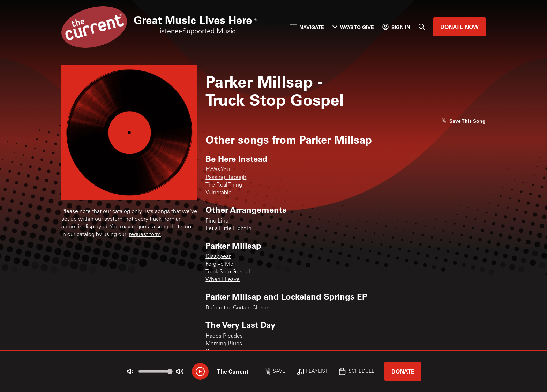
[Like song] (463, 121)
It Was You (218, 170)
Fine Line (217, 221)
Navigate (307, 27)
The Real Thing (224, 185)
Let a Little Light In (228, 229)
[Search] (422, 27)
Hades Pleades (224, 336)
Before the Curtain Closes (237, 308)
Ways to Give (353, 27)
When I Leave (223, 280)
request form (145, 235)
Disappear (218, 257)
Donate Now (459, 27)
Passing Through (226, 178)
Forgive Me (219, 264)
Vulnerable (219, 193)
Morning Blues (224, 344)
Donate (403, 371)
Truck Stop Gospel (228, 272)
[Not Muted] (130, 371)
